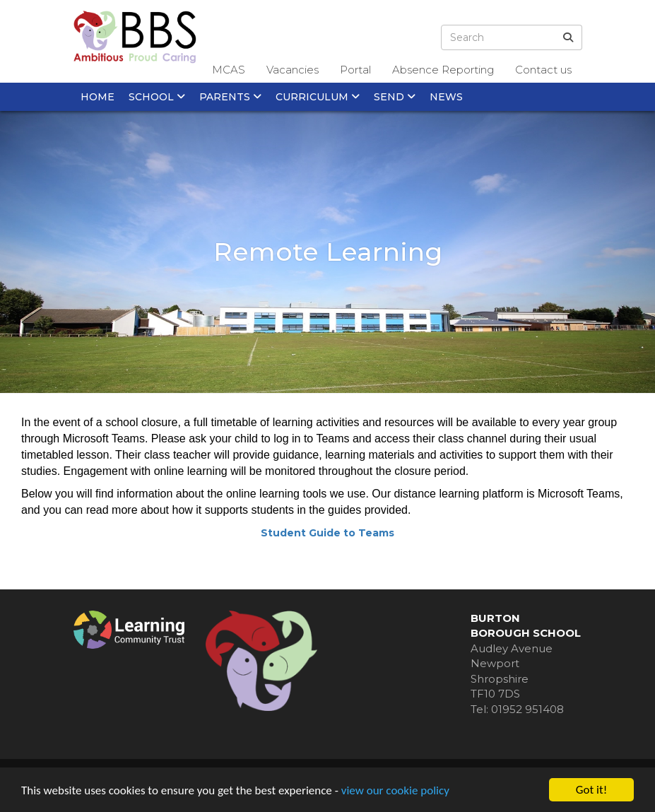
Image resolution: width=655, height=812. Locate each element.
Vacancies (293, 70)
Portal (355, 70)
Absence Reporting (443, 70)
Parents (230, 97)
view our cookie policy (395, 790)
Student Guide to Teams (327, 533)
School (157, 97)
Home (98, 97)
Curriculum (318, 97)
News (446, 97)
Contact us (543, 70)
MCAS (229, 70)
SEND (395, 97)
